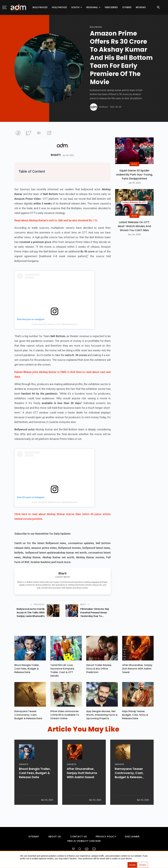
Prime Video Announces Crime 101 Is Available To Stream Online (65, 716)
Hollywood (59, 7)
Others (127, 7)
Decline (143, 865)
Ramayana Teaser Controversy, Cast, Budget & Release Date (28, 716)
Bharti (56, 155)
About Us (55, 838)
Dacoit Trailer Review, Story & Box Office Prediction (99, 669)
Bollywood (40, 7)
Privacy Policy (106, 838)
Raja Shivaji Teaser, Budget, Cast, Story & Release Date (135, 716)
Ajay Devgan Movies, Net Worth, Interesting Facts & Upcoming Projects (102, 716)
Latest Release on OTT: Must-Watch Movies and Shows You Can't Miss (134, 226)
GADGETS (24, 773)
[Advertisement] (11, 61)
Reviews (141, 7)
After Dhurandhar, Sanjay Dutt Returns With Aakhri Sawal (137, 669)
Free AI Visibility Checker (84, 842)
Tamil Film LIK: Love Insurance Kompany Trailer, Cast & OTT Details (62, 671)
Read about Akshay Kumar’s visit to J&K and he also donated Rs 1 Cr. (56, 220)
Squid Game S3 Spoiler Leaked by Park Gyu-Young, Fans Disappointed (134, 174)
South (75, 7)
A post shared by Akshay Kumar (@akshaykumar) (54, 324)
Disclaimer (132, 838)
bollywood (96, 27)
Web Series (111, 7)
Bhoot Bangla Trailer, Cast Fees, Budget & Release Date (27, 669)
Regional (92, 7)
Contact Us (79, 838)
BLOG (134, 164)
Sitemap (34, 838)
